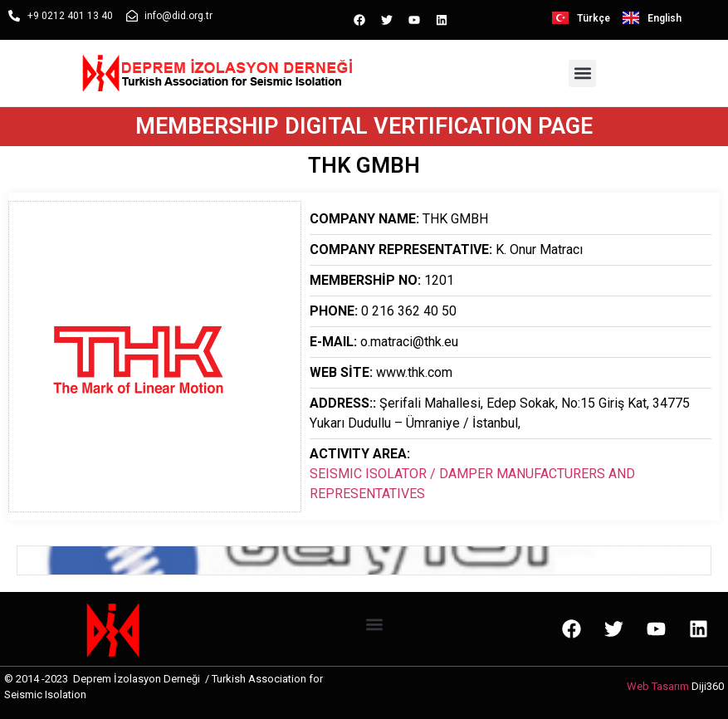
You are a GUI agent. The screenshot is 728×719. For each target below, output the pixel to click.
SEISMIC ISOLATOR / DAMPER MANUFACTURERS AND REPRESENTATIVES (472, 484)
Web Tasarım (658, 686)
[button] (582, 73)
